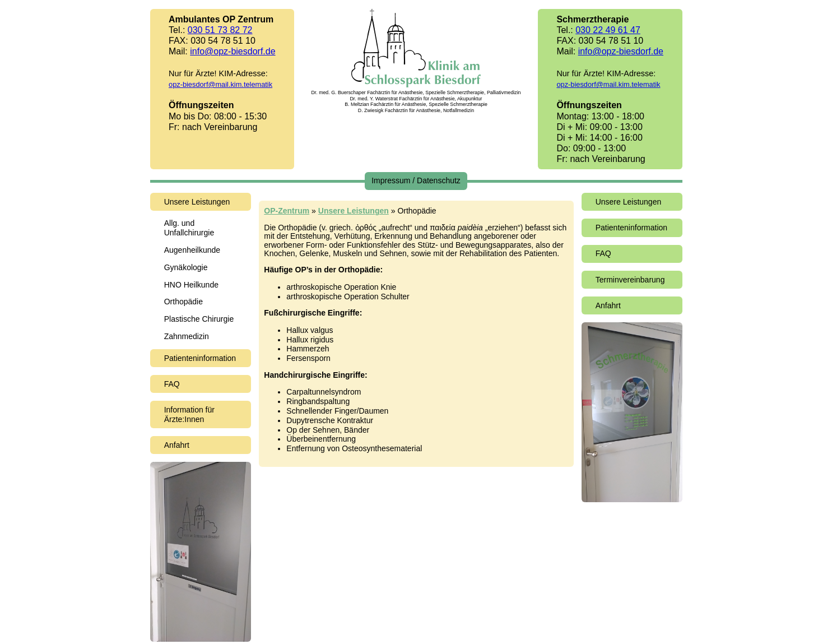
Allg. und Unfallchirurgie (189, 228)
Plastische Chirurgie (199, 319)
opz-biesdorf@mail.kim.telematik (220, 84)
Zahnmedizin (187, 336)
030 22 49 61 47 (608, 30)
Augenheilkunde (192, 250)
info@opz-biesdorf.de (233, 51)
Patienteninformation (200, 358)
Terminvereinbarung (630, 280)
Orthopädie (183, 302)
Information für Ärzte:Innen (189, 414)
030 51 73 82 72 (220, 30)
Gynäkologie (186, 267)
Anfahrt (177, 445)
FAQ (172, 384)
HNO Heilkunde (191, 285)
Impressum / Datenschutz (416, 180)
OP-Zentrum (287, 211)
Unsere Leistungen (197, 202)
